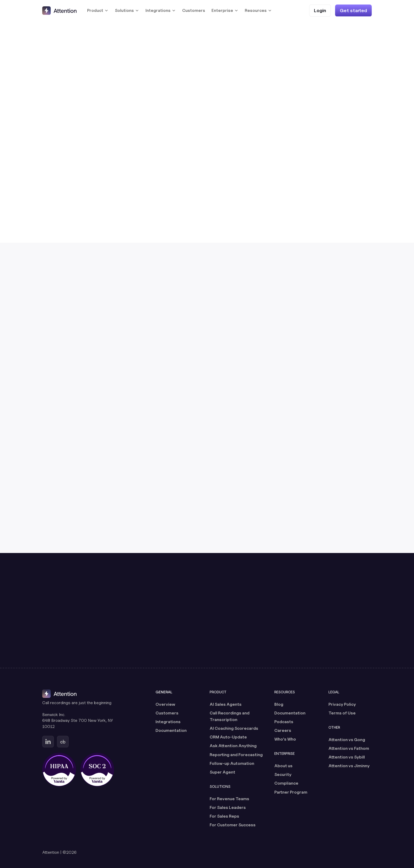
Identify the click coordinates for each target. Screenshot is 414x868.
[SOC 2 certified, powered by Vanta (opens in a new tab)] (97, 770)
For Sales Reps (224, 816)
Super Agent (222, 772)
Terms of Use (342, 713)
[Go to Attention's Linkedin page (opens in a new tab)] (48, 742)
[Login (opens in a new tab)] (320, 10)
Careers (283, 730)
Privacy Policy (342, 704)
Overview (165, 704)
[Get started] (353, 10)
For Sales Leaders (228, 807)
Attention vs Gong (347, 740)
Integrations (168, 722)
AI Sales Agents (226, 704)
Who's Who (285, 739)
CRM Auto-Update (228, 737)
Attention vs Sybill (347, 757)
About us (283, 766)
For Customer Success (233, 825)
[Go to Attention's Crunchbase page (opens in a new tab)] (63, 742)
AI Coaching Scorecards (234, 728)
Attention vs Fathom (349, 748)
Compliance (286, 783)
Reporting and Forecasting (236, 755)
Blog (279, 704)
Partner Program (291, 792)
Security (283, 774)
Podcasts (284, 722)
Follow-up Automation (232, 763)
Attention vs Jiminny (349, 766)
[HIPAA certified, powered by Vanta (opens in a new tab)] (59, 770)
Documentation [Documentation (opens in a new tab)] (171, 730)
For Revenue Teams (229, 799)
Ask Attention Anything (233, 746)
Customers (194, 10)
